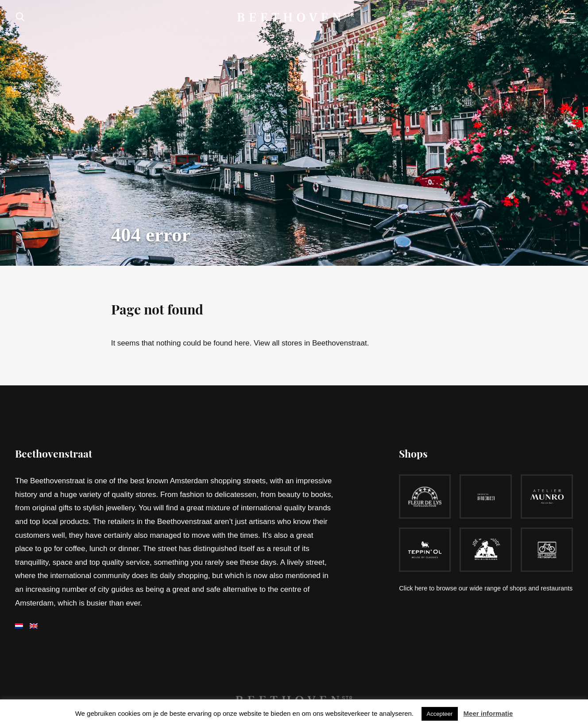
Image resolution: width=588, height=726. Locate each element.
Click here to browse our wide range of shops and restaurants (486, 588)
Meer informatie (488, 713)
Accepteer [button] (440, 714)
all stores (288, 343)
